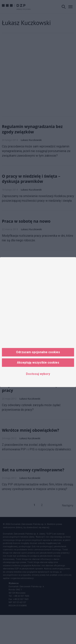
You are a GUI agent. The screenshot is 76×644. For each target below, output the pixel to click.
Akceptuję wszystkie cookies (38, 363)
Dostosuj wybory (38, 374)
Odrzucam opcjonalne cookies (38, 352)
